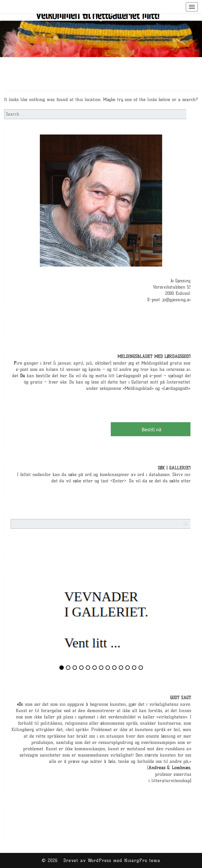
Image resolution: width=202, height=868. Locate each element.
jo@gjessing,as (177, 300)
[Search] (196, 486)
